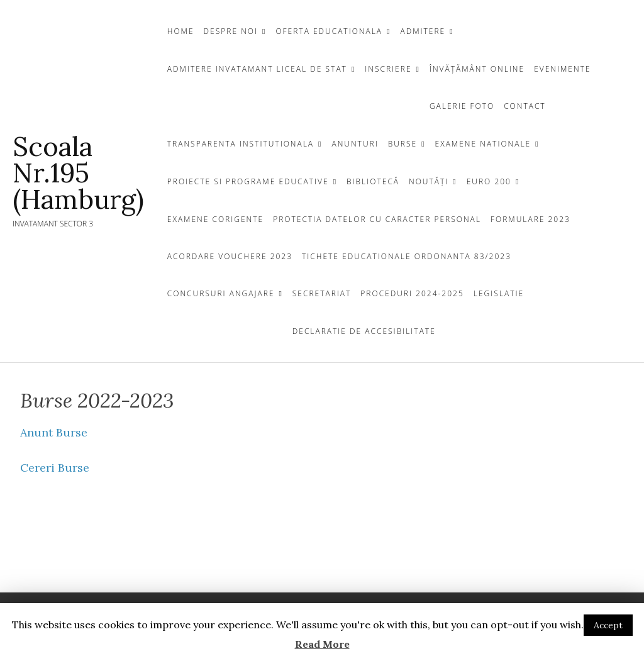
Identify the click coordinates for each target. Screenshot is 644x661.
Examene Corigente (215, 219)
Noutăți (429, 181)
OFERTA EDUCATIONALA (329, 31)
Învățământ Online (477, 69)
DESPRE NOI (231, 31)
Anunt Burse (54, 432)
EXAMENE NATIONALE (483, 144)
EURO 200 (489, 181)
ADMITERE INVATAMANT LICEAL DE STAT (257, 69)
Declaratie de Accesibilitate (364, 331)
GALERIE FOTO (462, 106)
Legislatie (499, 293)
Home (181, 31)
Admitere (423, 31)
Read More (322, 644)
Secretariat (322, 293)
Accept (608, 625)
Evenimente (562, 69)
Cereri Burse (55, 468)
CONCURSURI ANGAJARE (221, 293)
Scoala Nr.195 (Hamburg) (78, 173)
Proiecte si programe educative (248, 181)
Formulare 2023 (530, 219)
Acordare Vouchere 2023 (230, 256)
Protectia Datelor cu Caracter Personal (377, 219)
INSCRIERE (388, 69)
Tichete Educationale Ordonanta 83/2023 (407, 256)
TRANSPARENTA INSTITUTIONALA (241, 144)
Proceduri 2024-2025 (412, 293)
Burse (402, 144)
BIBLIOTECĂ (373, 181)
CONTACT (525, 106)
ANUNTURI (355, 144)
